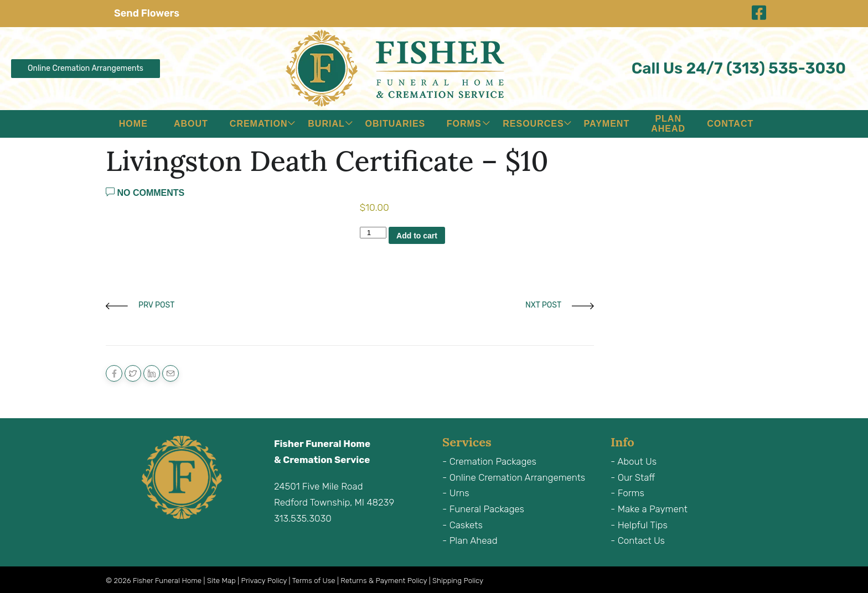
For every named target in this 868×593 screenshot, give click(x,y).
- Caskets (463, 525)
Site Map (221, 581)
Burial (326, 124)
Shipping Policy (458, 581)
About (191, 124)
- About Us (634, 461)
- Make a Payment (649, 509)
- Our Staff (633, 477)
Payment (607, 124)
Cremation (259, 124)
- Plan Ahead (470, 540)
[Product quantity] (373, 233)
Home (133, 124)
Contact (730, 124)
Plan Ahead (668, 124)
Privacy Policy (264, 581)
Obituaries (396, 124)
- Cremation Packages (489, 461)
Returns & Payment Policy (384, 581)
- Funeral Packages (483, 509)
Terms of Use (314, 581)
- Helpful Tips (639, 525)
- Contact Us (638, 540)
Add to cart (417, 236)
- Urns (456, 493)
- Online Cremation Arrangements (514, 477)
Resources (533, 124)
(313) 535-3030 (786, 68)
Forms (464, 124)
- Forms (627, 493)
